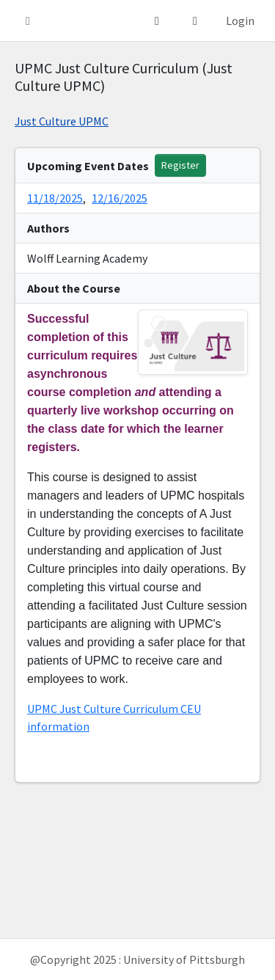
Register (180, 165)
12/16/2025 (120, 198)
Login (240, 21)
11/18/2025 (55, 198)
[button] (28, 21)
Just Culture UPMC (62, 121)
